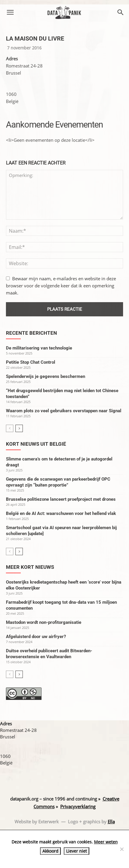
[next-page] (19, 428)
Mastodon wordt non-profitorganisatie (44, 622)
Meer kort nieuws (30, 567)
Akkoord (50, 851)
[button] (10, 12)
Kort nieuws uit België (36, 444)
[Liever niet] (122, 849)
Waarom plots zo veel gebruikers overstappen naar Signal (64, 411)
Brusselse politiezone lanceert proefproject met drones (61, 499)
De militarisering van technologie (39, 348)
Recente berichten (31, 333)
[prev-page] (10, 428)
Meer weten (106, 842)
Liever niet (77, 851)
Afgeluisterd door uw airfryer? (36, 637)
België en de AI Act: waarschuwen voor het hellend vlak (61, 513)
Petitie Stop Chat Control (31, 362)
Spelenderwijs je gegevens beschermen (46, 376)
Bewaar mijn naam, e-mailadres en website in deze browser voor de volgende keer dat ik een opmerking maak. (61, 286)
